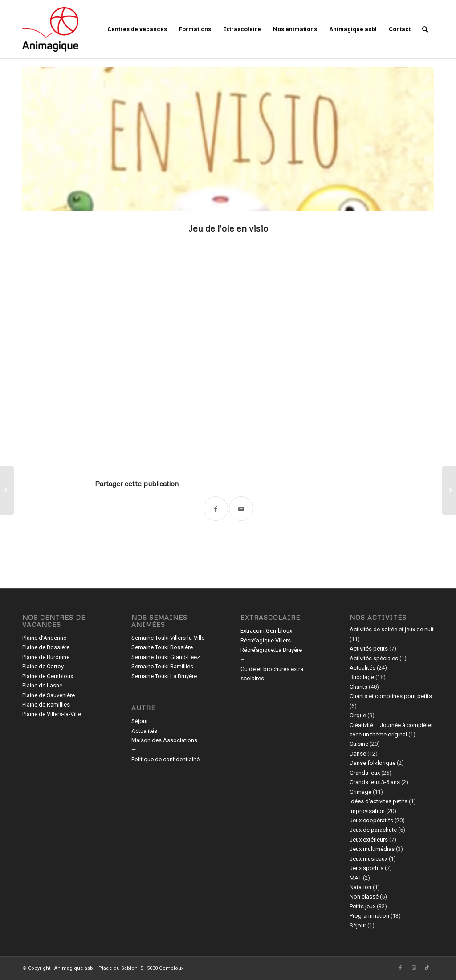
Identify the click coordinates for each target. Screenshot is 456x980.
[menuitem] (137, 29)
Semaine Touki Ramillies (162, 666)
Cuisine (359, 744)
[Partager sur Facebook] (216, 509)
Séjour (140, 721)
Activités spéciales (374, 658)
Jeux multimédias (372, 849)
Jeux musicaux (368, 859)
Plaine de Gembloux (48, 676)
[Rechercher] (425, 29)
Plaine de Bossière (46, 647)
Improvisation (367, 811)
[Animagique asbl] (50, 29)
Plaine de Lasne (42, 685)
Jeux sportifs (366, 868)
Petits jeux (362, 906)
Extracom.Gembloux (266, 631)
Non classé (364, 897)
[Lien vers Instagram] (414, 968)
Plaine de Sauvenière (49, 695)
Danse (358, 754)
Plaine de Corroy (43, 666)
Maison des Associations (164, 740)
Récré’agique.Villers (266, 640)
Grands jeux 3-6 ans (375, 782)
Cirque (358, 715)
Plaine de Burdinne (46, 657)
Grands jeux (365, 773)
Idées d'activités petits (379, 801)
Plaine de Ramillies (46, 705)
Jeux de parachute (373, 830)
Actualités (144, 731)
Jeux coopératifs (371, 820)
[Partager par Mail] (241, 509)
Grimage (360, 792)
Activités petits (369, 649)
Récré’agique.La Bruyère (271, 650)
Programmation (369, 916)
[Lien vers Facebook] (400, 968)
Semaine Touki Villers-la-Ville (168, 638)
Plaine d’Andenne (44, 638)
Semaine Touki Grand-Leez (166, 657)
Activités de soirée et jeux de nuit (392, 629)
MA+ (356, 878)
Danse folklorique (373, 763)
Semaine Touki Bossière (162, 647)
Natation (360, 887)
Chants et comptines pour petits (391, 696)
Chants (358, 687)
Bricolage (362, 677)
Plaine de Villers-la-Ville (52, 714)
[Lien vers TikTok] (427, 968)
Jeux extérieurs (369, 840)
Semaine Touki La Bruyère (164, 676)
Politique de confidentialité (165, 759)
